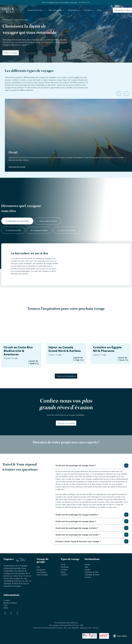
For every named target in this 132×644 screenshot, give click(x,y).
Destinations (92, 559)
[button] (119, 92)
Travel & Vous (8, 20)
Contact (7, 600)
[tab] (17, 221)
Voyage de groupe (43, 561)
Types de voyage (70, 559)
